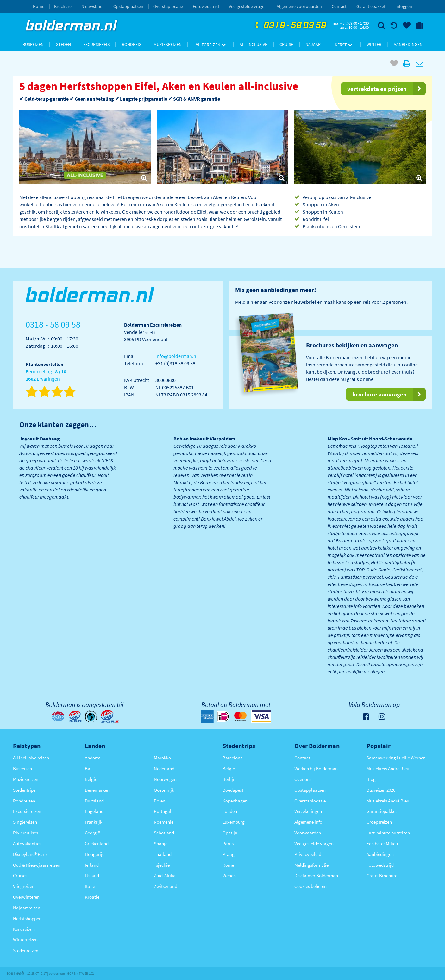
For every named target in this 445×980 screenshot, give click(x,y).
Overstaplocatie (168, 6)
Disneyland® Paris (30, 854)
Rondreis (132, 44)
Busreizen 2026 (381, 790)
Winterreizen (25, 940)
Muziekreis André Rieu (388, 768)
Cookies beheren (310, 886)
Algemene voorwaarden (299, 6)
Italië (90, 886)
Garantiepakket (371, 6)
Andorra (93, 758)
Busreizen (33, 44)
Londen (230, 811)
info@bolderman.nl (176, 356)
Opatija (230, 833)
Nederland (164, 768)
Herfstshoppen (27, 918)
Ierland (92, 865)
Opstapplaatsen (128, 6)
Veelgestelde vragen (248, 6)
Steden (63, 44)
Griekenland (97, 843)
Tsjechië (162, 865)
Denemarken (97, 790)
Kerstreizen (24, 929)
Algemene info (308, 822)
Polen (160, 801)
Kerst (344, 45)
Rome (228, 865)
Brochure (63, 6)
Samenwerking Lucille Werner (396, 758)
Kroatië (92, 897)
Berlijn (229, 779)
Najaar (313, 44)
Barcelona (233, 758)
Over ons (303, 779)
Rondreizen (24, 801)
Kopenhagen (235, 801)
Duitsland (94, 801)
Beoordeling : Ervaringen (46, 375)
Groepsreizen (379, 822)
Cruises (20, 875)
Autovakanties (27, 843)
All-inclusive (253, 44)
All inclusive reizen (31, 758)
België (91, 779)
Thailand (163, 854)
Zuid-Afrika (165, 875)
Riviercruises (25, 833)
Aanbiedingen (408, 44)
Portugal (163, 811)
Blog (371, 779)
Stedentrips (24, 790)
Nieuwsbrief (92, 6)
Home (39, 6)
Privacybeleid (308, 854)
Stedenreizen (26, 950)
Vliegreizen (211, 45)
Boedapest (233, 790)
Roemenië (164, 822)
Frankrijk (94, 822)
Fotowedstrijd (206, 6)
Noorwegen (165, 779)
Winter (374, 44)
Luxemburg (234, 822)
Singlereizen (25, 822)
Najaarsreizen (27, 908)
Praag (229, 854)
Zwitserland (166, 886)
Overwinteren (26, 897)
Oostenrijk (164, 790)
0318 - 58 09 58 (290, 26)
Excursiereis (96, 44)
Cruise (286, 44)
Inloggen (404, 6)
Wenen (229, 875)
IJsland (92, 875)
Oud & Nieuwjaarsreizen (37, 865)
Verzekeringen (308, 811)
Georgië (92, 833)
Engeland (94, 811)
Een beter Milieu (382, 843)
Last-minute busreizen (388, 833)
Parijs (228, 843)
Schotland (164, 833)
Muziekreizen (168, 44)
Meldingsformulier (312, 865)
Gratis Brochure (382, 875)
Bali (89, 768)
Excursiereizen (27, 811)
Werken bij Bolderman (316, 768)
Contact (339, 6)
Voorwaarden (308, 833)
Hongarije (95, 854)
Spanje (161, 843)
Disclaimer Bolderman (316, 875)
